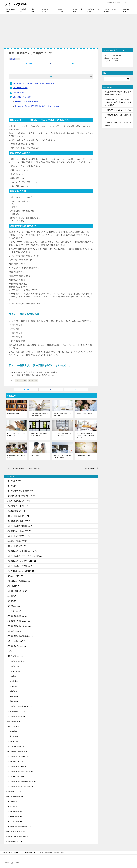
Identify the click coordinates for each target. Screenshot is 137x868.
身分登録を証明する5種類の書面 (26, 102)
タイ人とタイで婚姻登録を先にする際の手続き (62, 456)
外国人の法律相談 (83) (15, 796)
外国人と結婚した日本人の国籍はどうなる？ (16, 435)
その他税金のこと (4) (17, 711)
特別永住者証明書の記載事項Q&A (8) (20, 636)
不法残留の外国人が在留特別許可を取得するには (39, 415)
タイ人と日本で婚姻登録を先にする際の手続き (62, 435)
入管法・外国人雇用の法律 (111, 10)
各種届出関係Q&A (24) (15, 576)
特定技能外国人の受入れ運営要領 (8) (20, 491)
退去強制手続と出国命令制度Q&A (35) (21, 571)
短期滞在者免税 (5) (16, 691)
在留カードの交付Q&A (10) (17, 546)
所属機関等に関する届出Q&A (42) (19, 531)
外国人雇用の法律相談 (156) (17, 751)
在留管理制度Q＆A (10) (16, 631)
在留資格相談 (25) (16, 811)
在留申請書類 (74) (14, 721)
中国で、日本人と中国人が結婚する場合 (62, 415)
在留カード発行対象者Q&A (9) (18, 516)
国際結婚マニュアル (63, 10)
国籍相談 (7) (14, 806)
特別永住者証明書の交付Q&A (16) (19, 626)
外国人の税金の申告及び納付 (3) (21, 706)
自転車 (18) (14, 741)
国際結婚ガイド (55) (15, 841)
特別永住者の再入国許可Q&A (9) (19, 521)
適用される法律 (19, 92)
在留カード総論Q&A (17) (16, 641)
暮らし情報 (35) (13, 726)
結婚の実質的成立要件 (14, 414)
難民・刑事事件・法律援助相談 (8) (22, 826)
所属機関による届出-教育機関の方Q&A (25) (23, 551)
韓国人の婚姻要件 (90, 468)
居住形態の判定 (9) (16, 671)
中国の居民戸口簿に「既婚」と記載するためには (39, 435)
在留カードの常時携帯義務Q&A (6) (20, 526)
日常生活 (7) (12, 601)
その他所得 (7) (15, 686)
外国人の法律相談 (78, 10)
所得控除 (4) (14, 696)
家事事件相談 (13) (16, 816)
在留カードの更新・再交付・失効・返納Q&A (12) (25, 556)
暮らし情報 (34, 10)
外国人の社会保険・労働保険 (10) (21, 786)
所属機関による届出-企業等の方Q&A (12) (22, 561)
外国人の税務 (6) (16, 666)
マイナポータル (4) (14, 611)
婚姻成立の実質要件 (20, 88)
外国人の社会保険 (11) (18, 716)
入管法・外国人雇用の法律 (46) (19, 836)
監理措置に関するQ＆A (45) (17, 511)
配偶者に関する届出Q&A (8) (17, 541)
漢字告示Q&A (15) (14, 606)
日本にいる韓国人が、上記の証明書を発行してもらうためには (37, 106)
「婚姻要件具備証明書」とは (86, 455)
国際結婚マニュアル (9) (16, 791)
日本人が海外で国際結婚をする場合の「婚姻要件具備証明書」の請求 (86, 436)
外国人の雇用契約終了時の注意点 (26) (23, 781)
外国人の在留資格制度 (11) (19, 756)
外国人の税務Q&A (10, 10)
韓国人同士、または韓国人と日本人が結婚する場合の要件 (34, 83)
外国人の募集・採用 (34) (18, 766)
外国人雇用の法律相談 (47, 10)
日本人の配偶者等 (21, 380)
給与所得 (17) (14, 681)
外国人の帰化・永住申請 (93, 10)
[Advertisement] (68, 30)
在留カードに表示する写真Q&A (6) (20, 566)
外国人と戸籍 (35, 455)
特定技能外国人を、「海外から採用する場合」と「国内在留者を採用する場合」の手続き (118, 102)
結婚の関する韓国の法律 (22, 97)
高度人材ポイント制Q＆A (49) (18, 506)
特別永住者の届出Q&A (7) (17, 646)
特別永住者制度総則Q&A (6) (17, 616)
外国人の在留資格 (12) (18, 661)
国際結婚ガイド (127, 10)
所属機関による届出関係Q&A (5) (19, 581)
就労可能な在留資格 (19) (18, 776)
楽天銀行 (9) (14, 736)
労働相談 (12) (14, 801)
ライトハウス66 (16, 4)
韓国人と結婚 (33, 380)
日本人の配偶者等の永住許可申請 (16, 456)
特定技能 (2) (12, 486)
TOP (13, 853)
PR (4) (10, 651)
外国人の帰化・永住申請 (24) (18, 831)
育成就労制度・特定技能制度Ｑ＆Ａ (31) (22, 496)
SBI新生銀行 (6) (15, 731)
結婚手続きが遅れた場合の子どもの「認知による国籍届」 (24, 468)
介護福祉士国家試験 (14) (16, 746)
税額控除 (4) (14, 701)
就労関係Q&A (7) (13, 586)
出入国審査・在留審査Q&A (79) (19, 621)
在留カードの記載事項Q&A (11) (19, 536)
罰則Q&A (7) (12, 596)
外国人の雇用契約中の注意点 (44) (21, 771)
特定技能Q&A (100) (14, 481)
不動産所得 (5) (15, 676)
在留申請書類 (23, 10)
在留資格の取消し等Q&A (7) (17, 591)
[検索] (117, 79)
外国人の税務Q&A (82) (15, 656)
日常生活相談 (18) (16, 821)
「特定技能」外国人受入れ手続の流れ (118, 110)
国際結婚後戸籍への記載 (84, 414)
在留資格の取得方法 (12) (18, 761)
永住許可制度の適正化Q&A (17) (19, 501)
